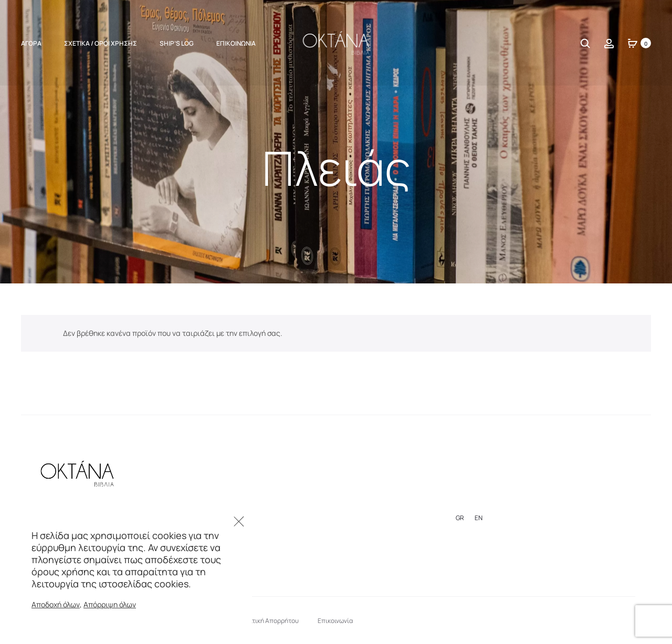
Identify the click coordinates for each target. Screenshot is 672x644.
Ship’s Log (177, 43)
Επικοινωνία (236, 43)
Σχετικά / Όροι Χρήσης (101, 43)
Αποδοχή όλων (56, 604)
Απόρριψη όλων (110, 604)
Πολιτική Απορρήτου (269, 621)
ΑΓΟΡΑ (31, 43)
